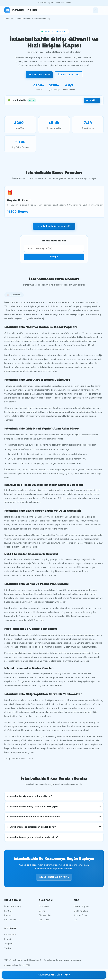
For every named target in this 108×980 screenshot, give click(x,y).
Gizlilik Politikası (81, 911)
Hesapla (54, 259)
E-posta (8, 939)
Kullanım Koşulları (81, 906)
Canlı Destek (10, 935)
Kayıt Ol (8, 911)
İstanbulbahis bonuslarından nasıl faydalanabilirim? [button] (54, 819)
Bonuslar (8, 915)
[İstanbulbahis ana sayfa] (21, 10)
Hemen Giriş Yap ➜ (39, 75)
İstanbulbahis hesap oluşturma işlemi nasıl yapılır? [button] (54, 809)
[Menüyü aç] (102, 10)
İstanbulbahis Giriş (13, 906)
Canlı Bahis (44, 906)
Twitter (8, 948)
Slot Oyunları (45, 915)
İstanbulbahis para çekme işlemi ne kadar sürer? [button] (54, 839)
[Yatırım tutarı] (54, 250)
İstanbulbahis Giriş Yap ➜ (54, 879)
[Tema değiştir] (95, 10)
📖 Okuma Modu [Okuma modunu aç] (14, 297)
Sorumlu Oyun (80, 915)
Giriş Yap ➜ (92, 100)
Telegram (9, 944)
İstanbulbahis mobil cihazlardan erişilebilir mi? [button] (54, 829)
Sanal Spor (44, 920)
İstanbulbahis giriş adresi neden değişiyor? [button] (54, 798)
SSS (75, 920)
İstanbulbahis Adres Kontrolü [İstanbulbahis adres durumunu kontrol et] (54, 228)
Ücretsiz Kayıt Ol (69, 75)
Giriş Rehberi (10, 920)
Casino (42, 911)
